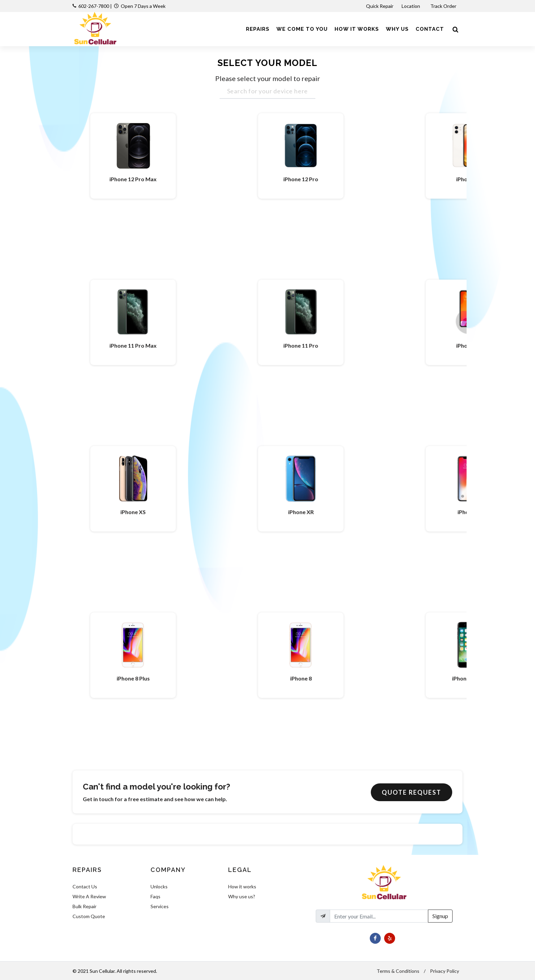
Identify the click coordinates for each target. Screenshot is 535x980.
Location (411, 6)
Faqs (155, 896)
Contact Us (85, 886)
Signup (440, 916)
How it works (242, 886)
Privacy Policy (445, 971)
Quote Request (412, 792)
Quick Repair (380, 6)
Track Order (444, 6)
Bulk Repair (84, 906)
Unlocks (159, 886)
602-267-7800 (94, 6)
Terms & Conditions (398, 971)
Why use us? (242, 896)
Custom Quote (89, 916)
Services (160, 906)
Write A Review (89, 896)
